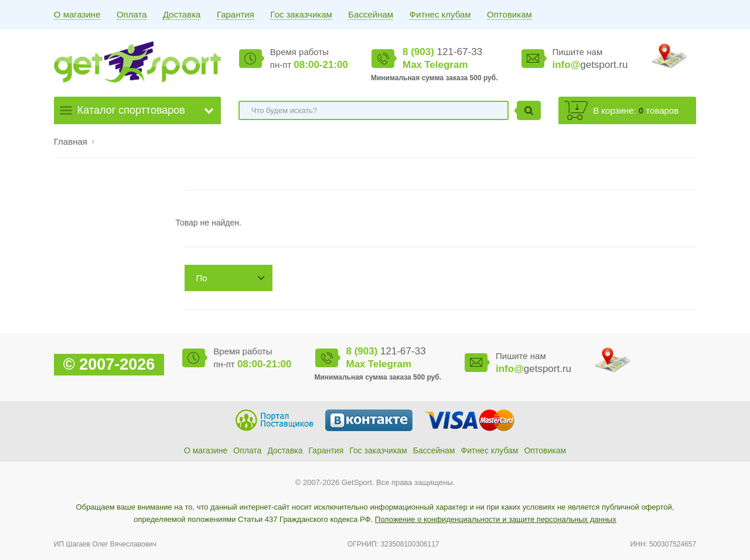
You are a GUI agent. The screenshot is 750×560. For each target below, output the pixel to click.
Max (412, 65)
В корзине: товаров (636, 110)
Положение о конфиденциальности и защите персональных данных (496, 519)
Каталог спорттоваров (131, 110)
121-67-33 (442, 52)
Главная (71, 141)
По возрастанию (223, 282)
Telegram (446, 65)
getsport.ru (590, 65)
